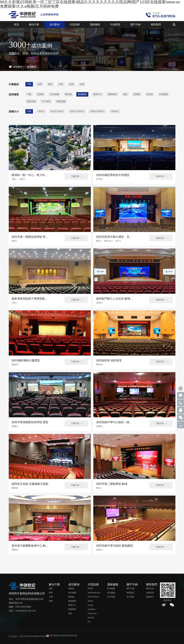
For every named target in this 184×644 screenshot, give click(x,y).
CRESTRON (93, 597)
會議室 (41, 94)
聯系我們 (156, 25)
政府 (40, 84)
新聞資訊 (131, 593)
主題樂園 (163, 94)
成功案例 (54, 25)
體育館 (137, 94)
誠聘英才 (150, 597)
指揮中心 (97, 94)
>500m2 (115, 111)
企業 (61, 84)
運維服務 (95, 25)
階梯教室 (112, 94)
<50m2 (41, 111)
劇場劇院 (32, 67)
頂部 (181, 426)
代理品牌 (75, 25)
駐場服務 (111, 588)
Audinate (92, 609)
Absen (91, 601)
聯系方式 (150, 588)
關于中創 (136, 25)
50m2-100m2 (57, 111)
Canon (91, 605)
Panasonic (92, 613)
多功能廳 (54, 94)
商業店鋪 (31, 101)
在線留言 (150, 593)
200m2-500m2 (97, 111)
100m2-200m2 (77, 111)
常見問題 (111, 597)
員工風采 (131, 597)
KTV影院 (46, 101)
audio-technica (94, 593)
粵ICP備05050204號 (37, 636)
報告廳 (68, 94)
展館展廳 (61, 101)
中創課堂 (115, 25)
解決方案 (34, 25)
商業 (71, 84)
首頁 (16, 25)
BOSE (90, 588)
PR (89, 622)
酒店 (125, 94)
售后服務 (111, 593)
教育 (50, 84)
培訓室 (150, 94)
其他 (82, 84)
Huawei (91, 618)
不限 (29, 84)
